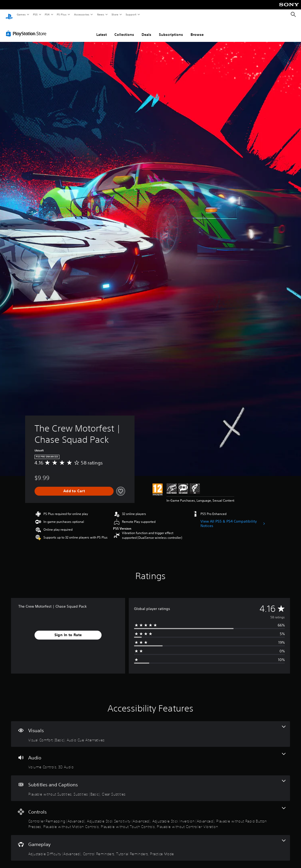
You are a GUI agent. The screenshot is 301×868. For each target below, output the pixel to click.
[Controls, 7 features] (150, 813)
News (101, 14)
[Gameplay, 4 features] (150, 843)
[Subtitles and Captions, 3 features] (150, 783)
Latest (102, 30)
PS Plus (62, 14)
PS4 (47, 14)
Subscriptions (171, 30)
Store (115, 14)
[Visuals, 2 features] (150, 729)
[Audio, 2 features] (150, 756)
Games (21, 14)
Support (131, 14)
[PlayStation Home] (9, 15)
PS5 (35, 14)
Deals (146, 30)
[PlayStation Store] (27, 29)
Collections (124, 30)
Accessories (81, 14)
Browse (197, 30)
